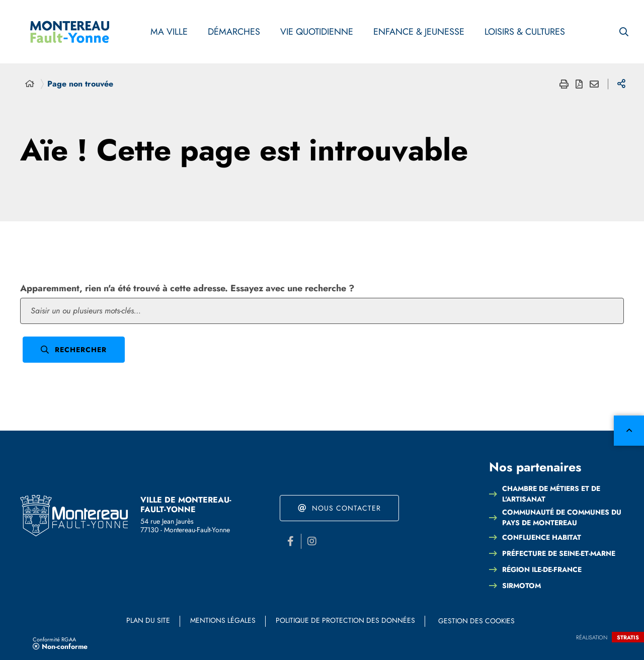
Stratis (628, 637)
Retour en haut (629, 431)
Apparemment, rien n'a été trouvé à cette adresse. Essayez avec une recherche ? (187, 288)
